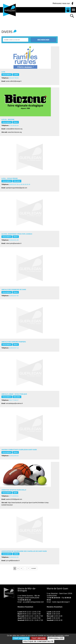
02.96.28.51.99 (14, 240)
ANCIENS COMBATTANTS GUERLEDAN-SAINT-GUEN (19, 450)
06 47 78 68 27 (14, 400)
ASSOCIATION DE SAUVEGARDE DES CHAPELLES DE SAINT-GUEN (24, 551)
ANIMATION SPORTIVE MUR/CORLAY (14, 490)
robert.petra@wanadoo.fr (14, 243)
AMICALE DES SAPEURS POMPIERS (14, 342)
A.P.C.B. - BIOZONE (8, 119)
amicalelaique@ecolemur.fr (14, 403)
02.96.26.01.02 (14, 557)
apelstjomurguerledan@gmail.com (17, 188)
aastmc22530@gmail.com (14, 499)
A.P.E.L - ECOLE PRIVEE (10, 178)
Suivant (34, 568)
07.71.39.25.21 (14, 496)
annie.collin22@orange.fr (14, 81)
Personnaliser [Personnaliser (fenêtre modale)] (56, 638)
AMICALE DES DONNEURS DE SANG (14, 290)
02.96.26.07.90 (14, 296)
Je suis (68, 10)
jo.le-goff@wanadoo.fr (13, 561)
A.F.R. (3, 72)
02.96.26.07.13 (14, 348)
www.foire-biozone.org (15, 132)
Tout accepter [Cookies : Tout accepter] (21, 638)
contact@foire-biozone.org (14, 129)
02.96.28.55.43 (14, 456)
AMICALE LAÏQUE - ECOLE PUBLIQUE (14, 394)
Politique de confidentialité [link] (38, 641)
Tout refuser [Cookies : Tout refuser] (39, 638)
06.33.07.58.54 (14, 78)
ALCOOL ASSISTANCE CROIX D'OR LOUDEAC (17, 234)
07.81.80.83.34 (14, 125)
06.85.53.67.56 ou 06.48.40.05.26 (20, 184)
